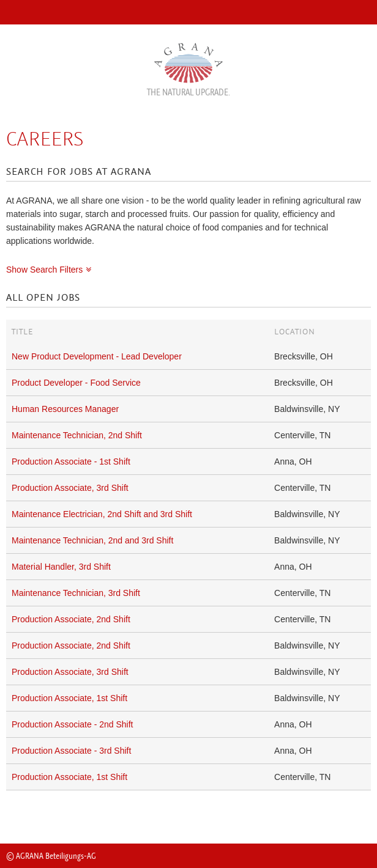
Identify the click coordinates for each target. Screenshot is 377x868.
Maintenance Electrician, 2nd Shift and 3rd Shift (102, 514)
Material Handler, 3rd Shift (61, 567)
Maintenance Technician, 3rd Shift (76, 593)
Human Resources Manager (65, 409)
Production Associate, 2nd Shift (71, 619)
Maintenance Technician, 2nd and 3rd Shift (92, 540)
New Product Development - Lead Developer (97, 356)
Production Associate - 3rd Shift (71, 751)
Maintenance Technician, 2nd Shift (77, 435)
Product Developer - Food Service (76, 383)
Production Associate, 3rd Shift (70, 488)
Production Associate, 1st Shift (69, 698)
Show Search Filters (44, 270)
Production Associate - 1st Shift (71, 462)
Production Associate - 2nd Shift (72, 724)
